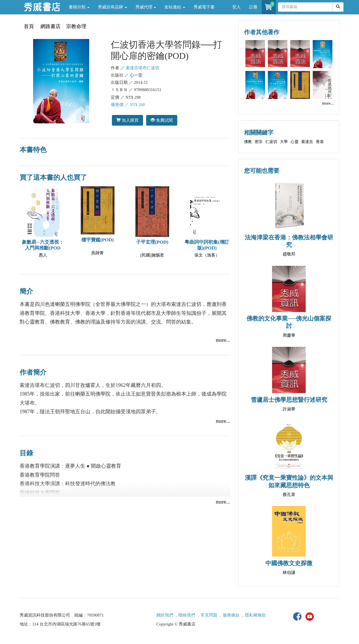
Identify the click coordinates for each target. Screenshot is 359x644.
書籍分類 (79, 7)
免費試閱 (162, 120)
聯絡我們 (187, 615)
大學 (284, 142)
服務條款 (231, 615)
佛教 (248, 142)
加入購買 (127, 120)
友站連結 (175, 7)
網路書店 (50, 26)
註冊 (253, 7)
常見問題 (209, 615)
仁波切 (271, 142)
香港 (320, 142)
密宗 (259, 142)
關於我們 (165, 615)
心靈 (294, 142)
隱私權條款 (255, 615)
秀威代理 (146, 7)
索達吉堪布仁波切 (142, 68)
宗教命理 (76, 26)
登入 (236, 7)
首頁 (29, 26)
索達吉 (307, 142)
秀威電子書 (204, 7)
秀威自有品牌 (112, 7)
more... (223, 340)
